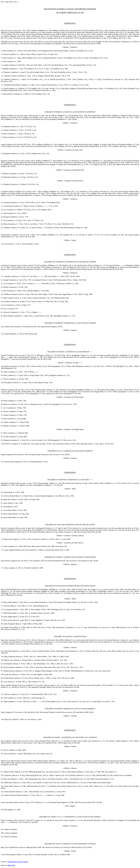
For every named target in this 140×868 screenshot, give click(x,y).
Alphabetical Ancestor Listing (18, 862)
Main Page (11, 865)
